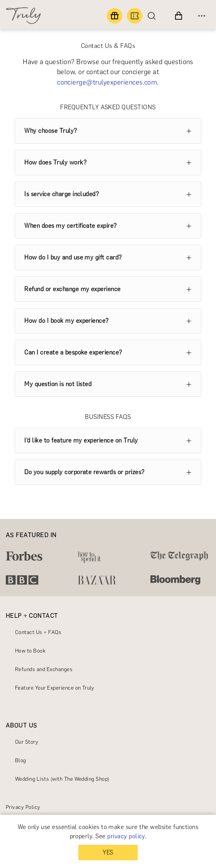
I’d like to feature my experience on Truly (81, 440)
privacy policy (126, 836)
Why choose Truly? (51, 131)
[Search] (154, 16)
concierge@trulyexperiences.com (107, 82)
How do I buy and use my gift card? (73, 257)
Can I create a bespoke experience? (73, 352)
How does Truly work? (55, 162)
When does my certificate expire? (70, 226)
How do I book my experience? (66, 321)
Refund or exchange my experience (72, 289)
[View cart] (179, 16)
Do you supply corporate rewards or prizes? (84, 472)
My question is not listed (58, 384)
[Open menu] (202, 16)
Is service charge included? (62, 194)
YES (108, 852)
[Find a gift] (115, 16)
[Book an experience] (135, 16)
